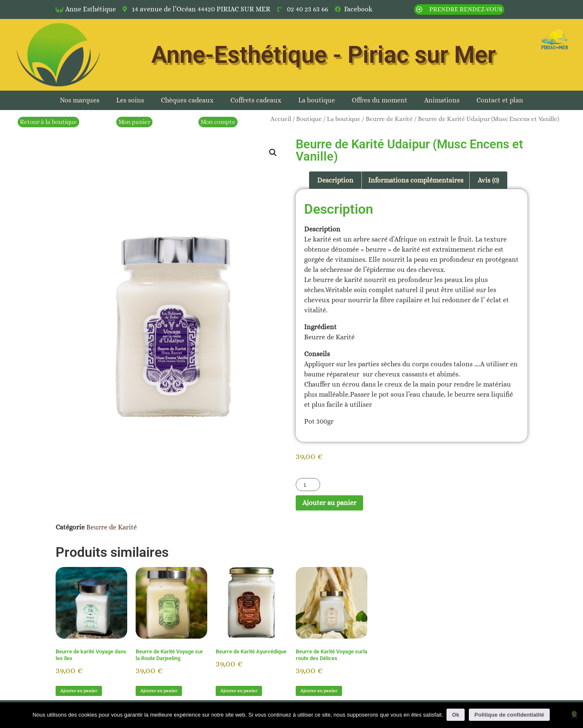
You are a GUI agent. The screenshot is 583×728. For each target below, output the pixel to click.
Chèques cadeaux (187, 100)
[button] (273, 153)
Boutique (309, 119)
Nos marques (80, 100)
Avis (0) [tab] (488, 180)
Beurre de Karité (389, 119)
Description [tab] (335, 180)
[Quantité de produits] (308, 485)
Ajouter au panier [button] (79, 691)
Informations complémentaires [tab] (416, 180)
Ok (456, 715)
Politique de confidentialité (510, 715)
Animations (442, 100)
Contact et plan (500, 100)
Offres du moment (380, 100)
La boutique (317, 100)
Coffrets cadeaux (256, 100)
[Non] (574, 714)
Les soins (130, 100)
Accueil (281, 119)
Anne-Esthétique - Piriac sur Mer (324, 55)
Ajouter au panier (329, 503)
